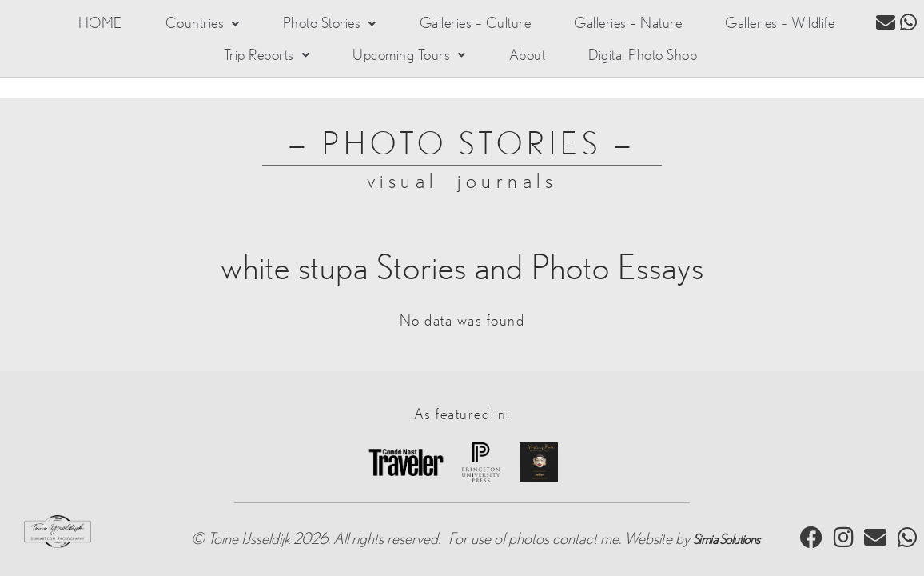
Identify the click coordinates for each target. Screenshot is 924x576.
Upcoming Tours (409, 61)
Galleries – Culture (465, 26)
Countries (192, 26)
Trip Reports (269, 61)
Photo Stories (317, 26)
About (524, 61)
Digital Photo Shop (637, 61)
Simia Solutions (726, 526)
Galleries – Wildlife (777, 26)
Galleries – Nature (621, 26)
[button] (192, 26)
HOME (96, 26)
